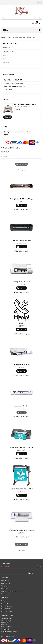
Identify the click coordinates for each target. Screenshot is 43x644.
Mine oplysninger (7, 611)
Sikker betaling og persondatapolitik (15, 86)
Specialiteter (5, 581)
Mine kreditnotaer (7, 606)
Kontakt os (5, 589)
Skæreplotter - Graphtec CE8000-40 (22, 447)
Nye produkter (6, 583)
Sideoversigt (5, 594)
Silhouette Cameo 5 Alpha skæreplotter (22, 530)
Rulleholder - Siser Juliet (22, 365)
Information (9, 75)
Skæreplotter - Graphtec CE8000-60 (22, 489)
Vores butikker (8, 89)
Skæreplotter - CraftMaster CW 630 (22, 199)
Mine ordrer (5, 603)
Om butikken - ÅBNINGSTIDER (13, 80)
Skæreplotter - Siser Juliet (22, 282)
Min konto (4, 601)
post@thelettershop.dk (10, 632)
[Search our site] (20, 18)
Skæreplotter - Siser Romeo (22, 406)
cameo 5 (7, 135)
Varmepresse (19, 132)
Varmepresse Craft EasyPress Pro (25, 104)
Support (21, 323)
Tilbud (6, 100)
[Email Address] (20, 567)
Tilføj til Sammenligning (22, 210)
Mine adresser (6, 609)
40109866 (6, 629)
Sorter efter (4, 157)
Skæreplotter (9, 132)
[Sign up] (40, 567)
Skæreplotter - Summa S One (22, 240)
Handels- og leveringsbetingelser (14, 83)
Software (28, 132)
